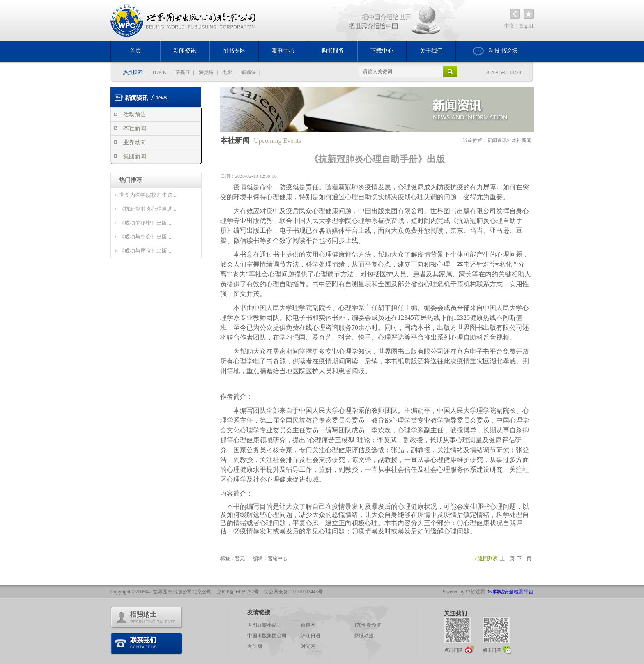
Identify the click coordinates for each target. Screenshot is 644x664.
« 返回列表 (486, 558)
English (527, 26)
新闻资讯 (185, 51)
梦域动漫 (364, 636)
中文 (509, 26)
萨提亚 (183, 72)
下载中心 (382, 51)
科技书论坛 (495, 51)
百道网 (308, 625)
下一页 (524, 558)
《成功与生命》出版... (145, 237)
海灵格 (206, 72)
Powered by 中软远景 (463, 592)
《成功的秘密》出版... (145, 223)
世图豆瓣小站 (262, 625)
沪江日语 (310, 636)
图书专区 (234, 51)
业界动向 (135, 142)
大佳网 (255, 646)
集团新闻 (135, 156)
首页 (136, 51)
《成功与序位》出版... (145, 251)
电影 (227, 72)
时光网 (308, 646)
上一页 (507, 558)
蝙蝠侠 (248, 72)
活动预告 (135, 114)
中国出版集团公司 (267, 636)
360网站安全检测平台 (510, 592)
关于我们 (431, 51)
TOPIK (159, 72)
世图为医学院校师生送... (148, 195)
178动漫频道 (368, 625)
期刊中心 (283, 51)
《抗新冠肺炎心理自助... (148, 209)
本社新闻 (135, 128)
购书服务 (333, 51)
